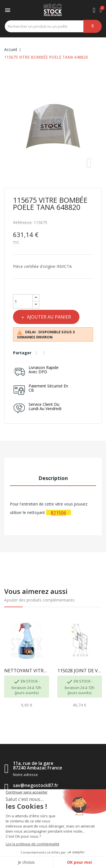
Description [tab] (53, 478)
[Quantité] (23, 301)
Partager (37, 353)
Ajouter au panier (48, 317)
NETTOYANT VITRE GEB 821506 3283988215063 (27, 671)
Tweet (45, 353)
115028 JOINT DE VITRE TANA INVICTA (80, 671)
